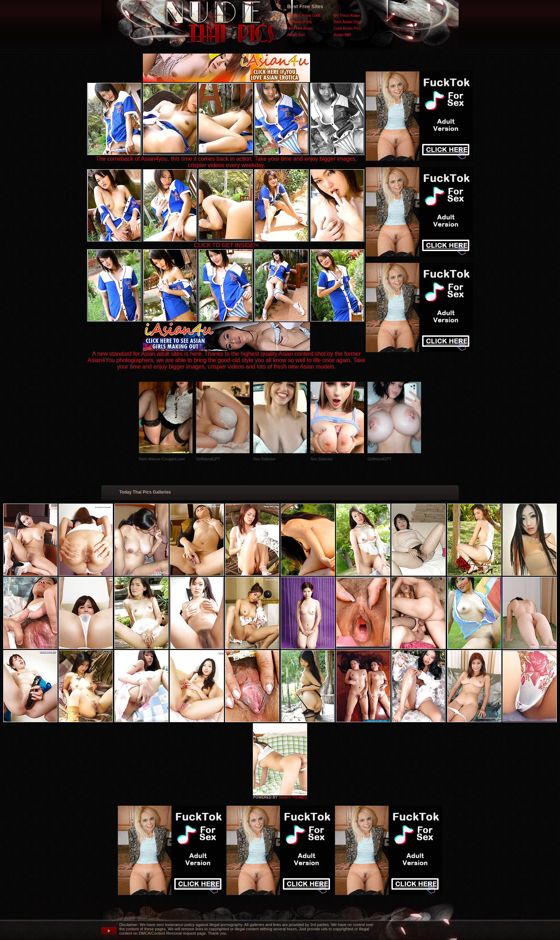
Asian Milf (342, 35)
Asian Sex (296, 35)
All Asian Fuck (299, 22)
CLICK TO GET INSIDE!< (226, 245)
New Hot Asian (300, 28)
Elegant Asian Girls (304, 15)
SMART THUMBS (293, 797)
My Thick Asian (347, 15)
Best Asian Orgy (348, 22)
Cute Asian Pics (347, 28)
